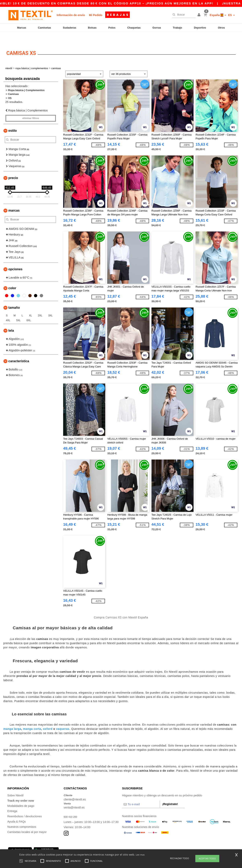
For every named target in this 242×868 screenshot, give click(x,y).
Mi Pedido (96, 15)
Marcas (22, 28)
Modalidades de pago (21, 795)
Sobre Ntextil (15, 785)
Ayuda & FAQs (17, 811)
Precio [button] (13, 167)
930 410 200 (72, 806)
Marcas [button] (14, 200)
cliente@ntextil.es (75, 789)
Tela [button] (11, 320)
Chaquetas (134, 28)
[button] (200, 15)
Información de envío (71, 15)
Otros (221, 28)
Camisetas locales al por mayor (27, 822)
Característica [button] (19, 351)
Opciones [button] (15, 259)
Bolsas (92, 28)
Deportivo (200, 28)
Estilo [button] (13, 120)
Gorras (157, 28)
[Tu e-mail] (141, 794)
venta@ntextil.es (74, 797)
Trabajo (177, 28)
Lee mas (140, 855)
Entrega (12, 801)
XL (30, 305)
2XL (40, 305)
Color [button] (12, 278)
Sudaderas (69, 28)
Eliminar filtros (31, 108)
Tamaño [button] (14, 297)
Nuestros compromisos (22, 816)
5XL (18, 310)
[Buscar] (183, 15)
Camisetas (45, 28)
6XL (29, 310)
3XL (50, 305)
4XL (8, 310)
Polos (112, 28)
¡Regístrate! (170, 794)
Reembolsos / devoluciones (25, 806)
